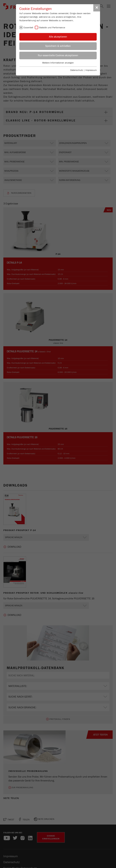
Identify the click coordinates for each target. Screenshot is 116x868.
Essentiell (28, 28)
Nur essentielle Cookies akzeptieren (58, 55)
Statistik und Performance (52, 28)
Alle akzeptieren (58, 37)
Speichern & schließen (58, 46)
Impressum (91, 70)
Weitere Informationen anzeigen (58, 63)
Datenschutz (77, 70)
